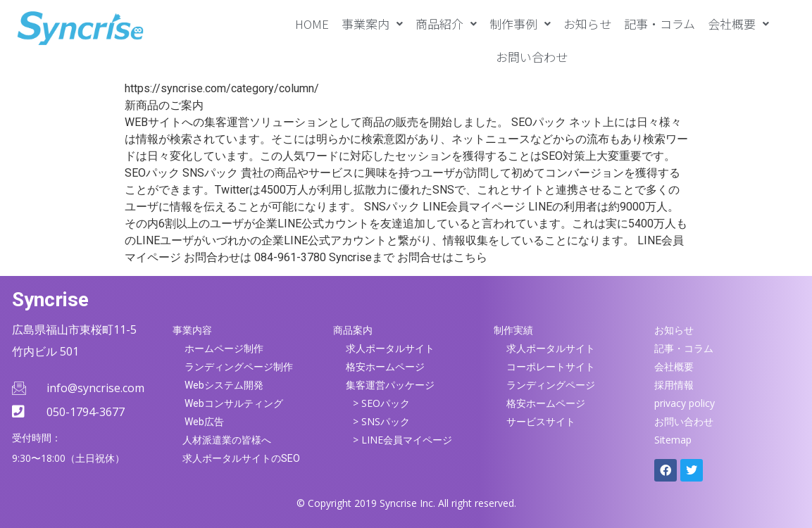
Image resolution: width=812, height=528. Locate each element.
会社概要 (738, 24)
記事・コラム (660, 24)
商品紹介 (446, 24)
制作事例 (520, 24)
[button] (372, 24)
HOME (312, 24)
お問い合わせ (532, 57)
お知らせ (587, 24)
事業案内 (372, 24)
